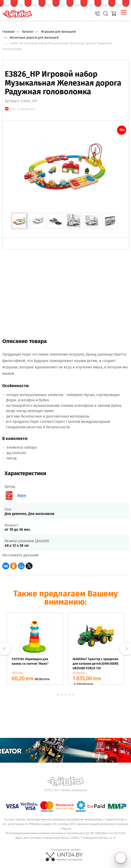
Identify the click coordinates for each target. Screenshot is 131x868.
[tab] (20, 221)
